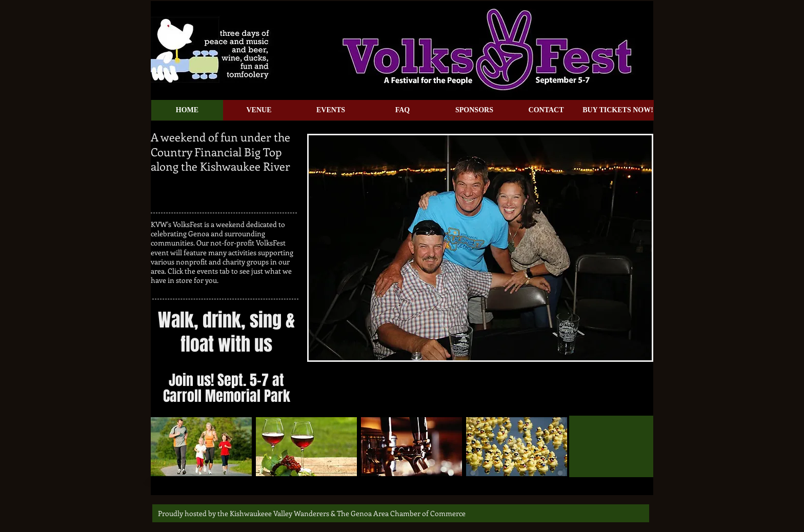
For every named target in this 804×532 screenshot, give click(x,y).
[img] (201, 447)
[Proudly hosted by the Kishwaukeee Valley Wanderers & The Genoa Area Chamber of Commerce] (312, 513)
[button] (480, 248)
